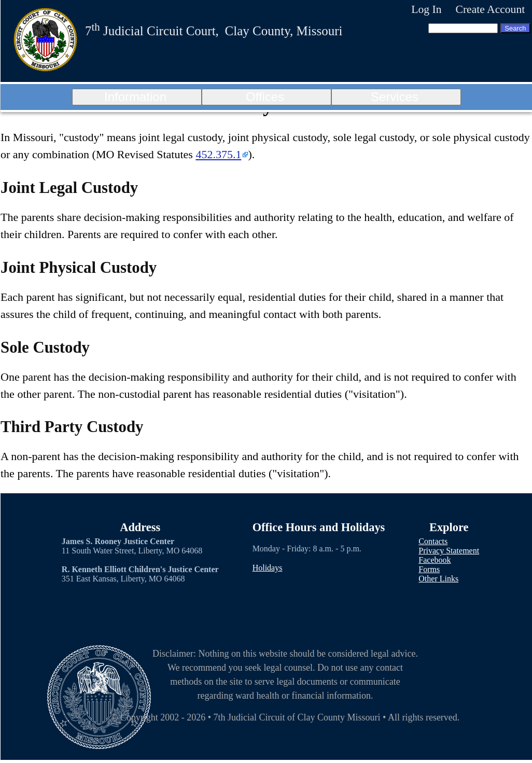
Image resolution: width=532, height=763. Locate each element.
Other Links (438, 579)
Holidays (268, 568)
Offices (265, 97)
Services (395, 97)
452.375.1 (218, 154)
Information (135, 97)
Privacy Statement (449, 551)
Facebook (435, 560)
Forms (429, 569)
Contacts (433, 541)
